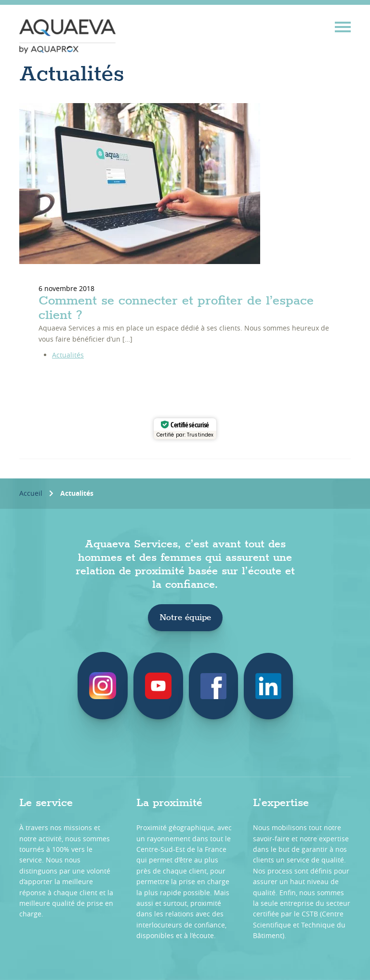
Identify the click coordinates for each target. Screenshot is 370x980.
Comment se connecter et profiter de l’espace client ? (176, 308)
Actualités (68, 355)
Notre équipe (185, 618)
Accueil (31, 493)
